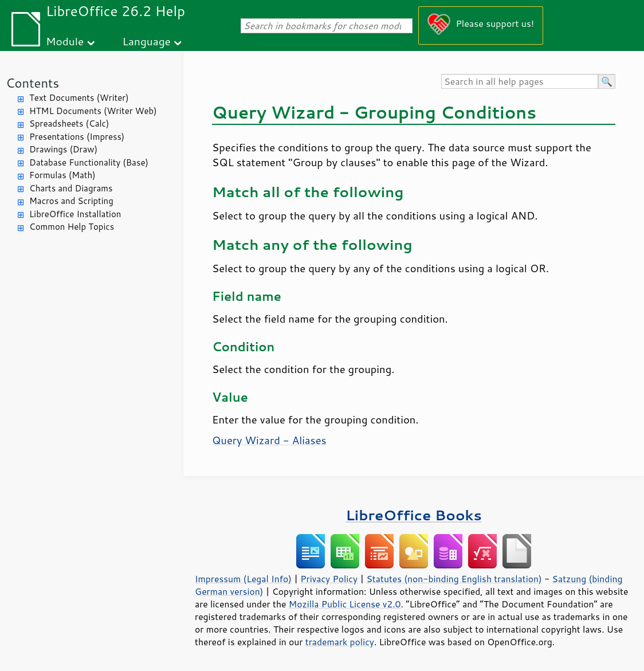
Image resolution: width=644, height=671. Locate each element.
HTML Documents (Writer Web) (93, 111)
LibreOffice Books (414, 515)
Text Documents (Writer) (79, 98)
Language (147, 41)
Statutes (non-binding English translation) (454, 579)
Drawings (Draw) (63, 149)
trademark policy (340, 642)
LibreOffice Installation (75, 214)
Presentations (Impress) (77, 137)
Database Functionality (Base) (89, 162)
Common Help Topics (72, 227)
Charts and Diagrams (71, 188)
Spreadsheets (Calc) (69, 123)
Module (65, 41)
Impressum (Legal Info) (243, 579)
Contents (32, 83)
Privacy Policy (329, 579)
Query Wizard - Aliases (269, 440)
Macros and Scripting (71, 201)
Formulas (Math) (62, 175)
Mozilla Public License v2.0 (345, 604)
